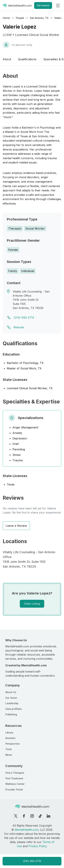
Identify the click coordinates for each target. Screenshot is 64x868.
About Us (11, 692)
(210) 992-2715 (24, 318)
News (9, 755)
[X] (16, 816)
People (20, 18)
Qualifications (27, 59)
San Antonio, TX (39, 18)
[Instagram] (32, 816)
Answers (10, 738)
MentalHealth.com (27, 830)
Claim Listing (32, 604)
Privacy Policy (37, 846)
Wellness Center (15, 784)
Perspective (12, 744)
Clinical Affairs (14, 709)
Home (6, 18)
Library (9, 733)
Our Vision (11, 698)
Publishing (11, 714)
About (7, 59)
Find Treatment (14, 778)
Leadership (12, 703)
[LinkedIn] (48, 816)
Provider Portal (14, 790)
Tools (9, 749)
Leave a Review (16, 526)
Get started (43, 5)
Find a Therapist (15, 773)
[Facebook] (24, 816)
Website (19, 327)
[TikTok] (40, 816)
